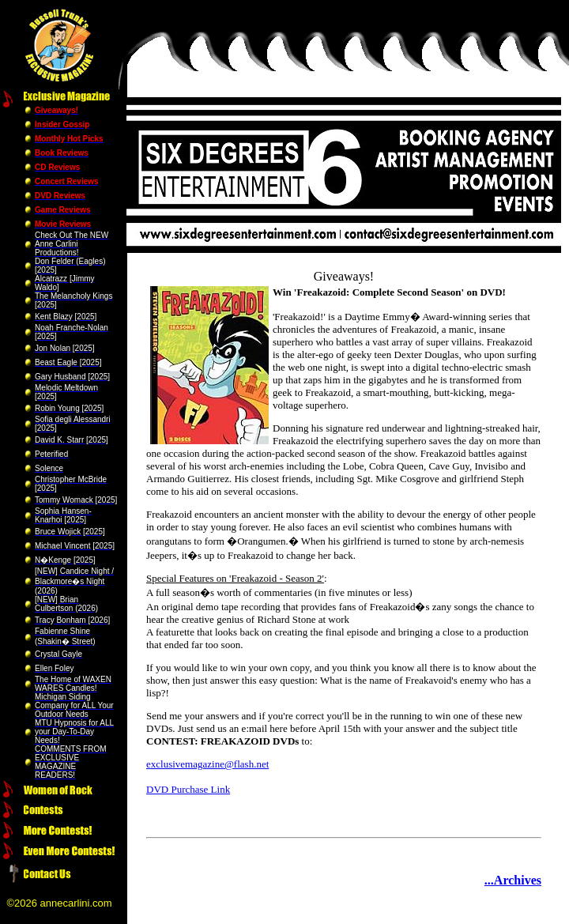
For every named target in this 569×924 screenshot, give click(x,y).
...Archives (513, 880)
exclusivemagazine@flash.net (207, 764)
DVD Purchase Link (188, 789)
